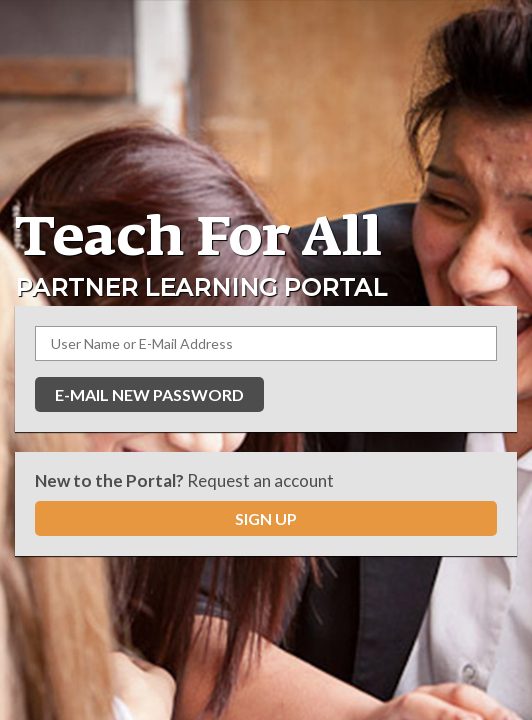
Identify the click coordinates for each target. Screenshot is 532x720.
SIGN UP (266, 518)
